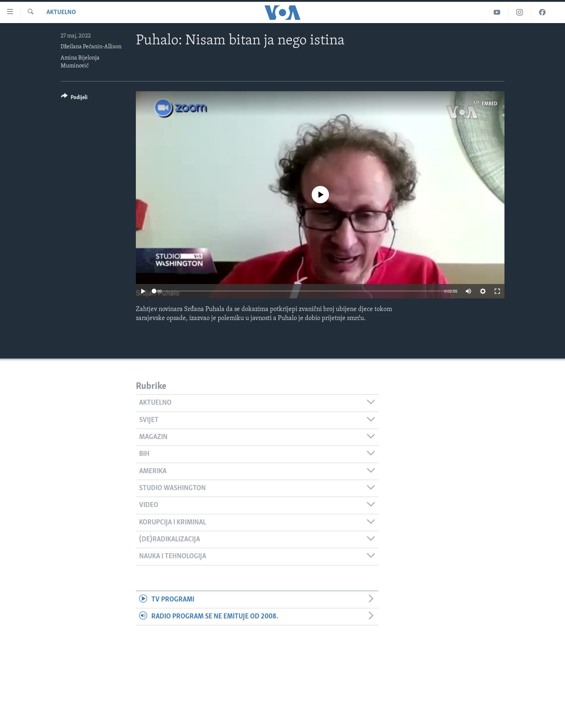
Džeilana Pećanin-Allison (91, 47)
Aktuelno (61, 12)
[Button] (74, 99)
